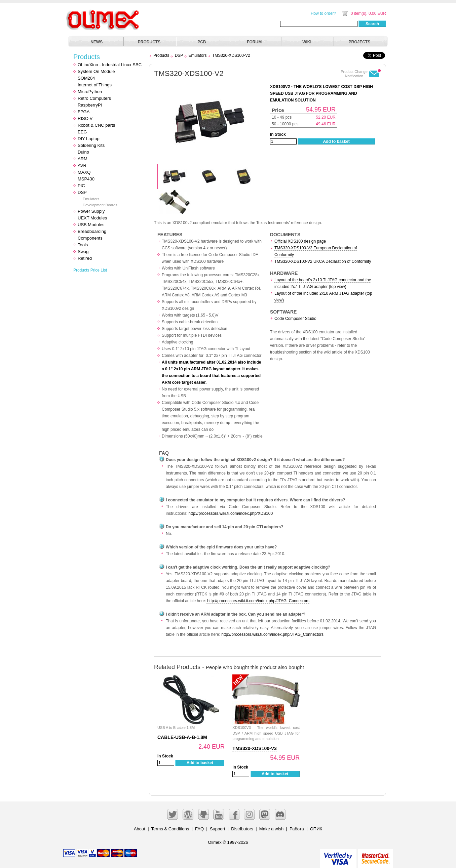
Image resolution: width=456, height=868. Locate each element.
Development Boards (100, 205)
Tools (83, 245)
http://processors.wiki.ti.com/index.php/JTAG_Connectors (258, 601)
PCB (202, 42)
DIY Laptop (89, 139)
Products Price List (90, 270)
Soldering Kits (91, 145)
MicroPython (90, 92)
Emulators (91, 199)
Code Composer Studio (295, 319)
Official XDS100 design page (300, 241)
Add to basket (336, 141)
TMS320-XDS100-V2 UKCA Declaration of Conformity (323, 261)
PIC (81, 186)
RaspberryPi (90, 105)
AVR (82, 166)
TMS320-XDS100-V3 (255, 748)
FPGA (84, 112)
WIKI (307, 42)
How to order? (323, 13)
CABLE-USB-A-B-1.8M (182, 737)
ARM (83, 159)
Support (218, 829)
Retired (85, 258)
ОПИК (316, 829)
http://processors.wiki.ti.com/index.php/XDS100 (231, 513)
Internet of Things (95, 85)
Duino (83, 152)
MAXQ (84, 172)
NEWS (97, 42)
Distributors (242, 829)
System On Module (96, 71)
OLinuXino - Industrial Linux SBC (110, 65)
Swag (83, 252)
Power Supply (91, 211)
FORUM (254, 42)
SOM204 (86, 78)
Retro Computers (94, 98)
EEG (82, 132)
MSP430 (86, 179)
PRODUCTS (149, 42)
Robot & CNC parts (96, 125)
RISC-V (85, 118)
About (140, 829)
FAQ (199, 829)
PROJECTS (360, 42)
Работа (297, 829)
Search (372, 24)
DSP (82, 192)
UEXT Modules (92, 218)
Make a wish (271, 829)
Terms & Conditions (170, 829)
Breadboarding (92, 231)
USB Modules (91, 225)
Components (90, 238)
